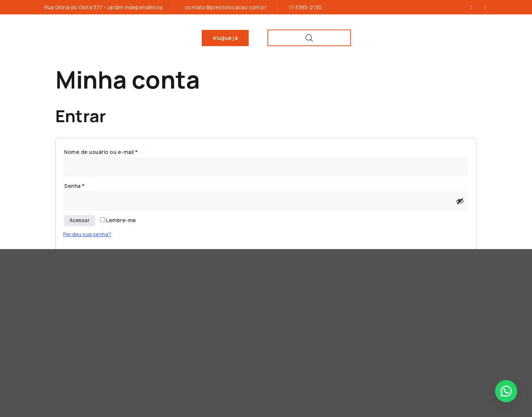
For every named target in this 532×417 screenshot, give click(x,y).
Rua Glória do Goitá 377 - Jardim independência (103, 7)
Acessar (80, 221)
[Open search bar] (472, 38)
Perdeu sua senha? (87, 235)
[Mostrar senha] (460, 201)
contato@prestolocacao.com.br (226, 7)
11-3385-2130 (305, 7)
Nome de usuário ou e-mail (116, 151)
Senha (89, 185)
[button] (506, 391)
